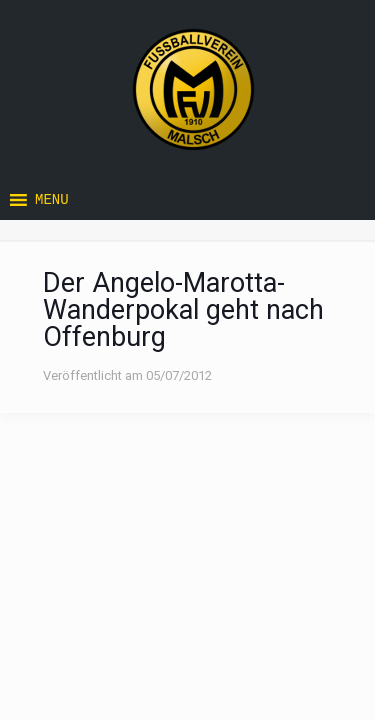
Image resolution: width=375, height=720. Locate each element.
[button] (52, 200)
